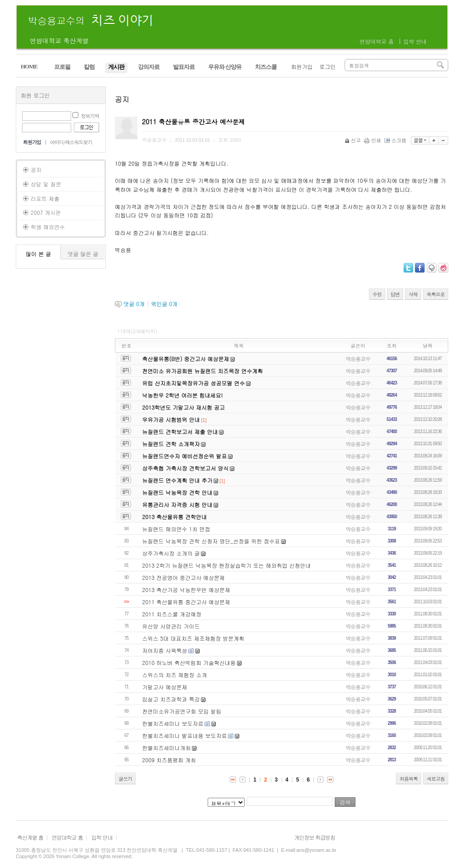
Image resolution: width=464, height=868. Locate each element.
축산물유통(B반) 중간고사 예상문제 (186, 359)
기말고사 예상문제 (165, 687)
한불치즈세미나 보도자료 (173, 723)
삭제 (413, 294)
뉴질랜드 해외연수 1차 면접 (176, 529)
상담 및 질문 (46, 184)
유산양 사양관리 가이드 (171, 626)
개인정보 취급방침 (315, 837)
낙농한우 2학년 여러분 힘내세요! (183, 395)
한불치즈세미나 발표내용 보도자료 (185, 735)
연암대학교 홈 (377, 41)
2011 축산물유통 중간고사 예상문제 (187, 602)
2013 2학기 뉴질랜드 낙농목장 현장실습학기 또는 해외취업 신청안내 (227, 565)
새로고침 (436, 779)
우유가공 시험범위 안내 (171, 419)
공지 (36, 170)
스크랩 (396, 140)
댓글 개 (134, 304)
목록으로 (436, 294)
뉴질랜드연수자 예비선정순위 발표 (185, 456)
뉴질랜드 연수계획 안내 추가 (177, 480)
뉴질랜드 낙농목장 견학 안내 (177, 492)
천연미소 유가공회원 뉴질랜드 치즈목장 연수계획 (203, 371)
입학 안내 (415, 41)
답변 (395, 294)
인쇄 (373, 140)
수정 (377, 294)
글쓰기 (125, 779)
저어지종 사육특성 (165, 650)
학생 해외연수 (48, 227)
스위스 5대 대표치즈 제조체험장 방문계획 (193, 638)
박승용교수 (358, 359)
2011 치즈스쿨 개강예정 (172, 614)
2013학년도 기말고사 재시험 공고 (184, 407)
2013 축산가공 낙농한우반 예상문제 (187, 590)
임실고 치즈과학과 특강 (171, 699)
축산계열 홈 (30, 837)
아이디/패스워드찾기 (71, 142)
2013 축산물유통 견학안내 (175, 517)
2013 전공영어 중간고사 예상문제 (184, 577)
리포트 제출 (45, 198)
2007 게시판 (46, 212)
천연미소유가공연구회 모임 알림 (182, 711)
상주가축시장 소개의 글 (171, 553)
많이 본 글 (38, 254)
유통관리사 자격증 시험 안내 (177, 504)
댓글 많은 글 (83, 254)
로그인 (328, 66)
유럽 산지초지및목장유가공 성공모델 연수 (194, 383)
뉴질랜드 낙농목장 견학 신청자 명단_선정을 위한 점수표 (211, 541)
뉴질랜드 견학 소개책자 (171, 444)
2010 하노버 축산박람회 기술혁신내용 (189, 662)
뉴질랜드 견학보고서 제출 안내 (180, 432)
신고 (353, 140)
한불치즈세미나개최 (167, 748)
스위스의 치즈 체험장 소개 (175, 675)
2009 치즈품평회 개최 (169, 760)
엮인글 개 (164, 304)
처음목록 (409, 779)
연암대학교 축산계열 (59, 41)
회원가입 (302, 66)
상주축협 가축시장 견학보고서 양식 (186, 468)
